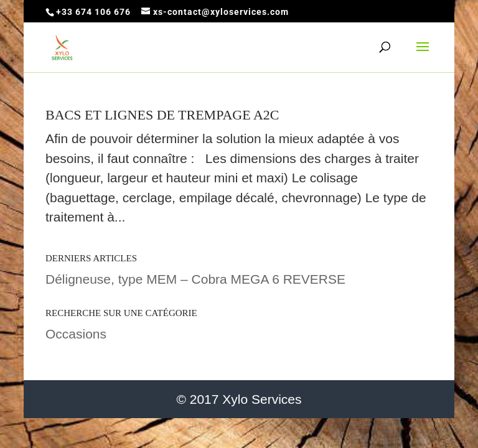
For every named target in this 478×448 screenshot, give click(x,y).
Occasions (76, 334)
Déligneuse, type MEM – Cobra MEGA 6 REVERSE (195, 279)
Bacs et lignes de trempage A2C (162, 115)
